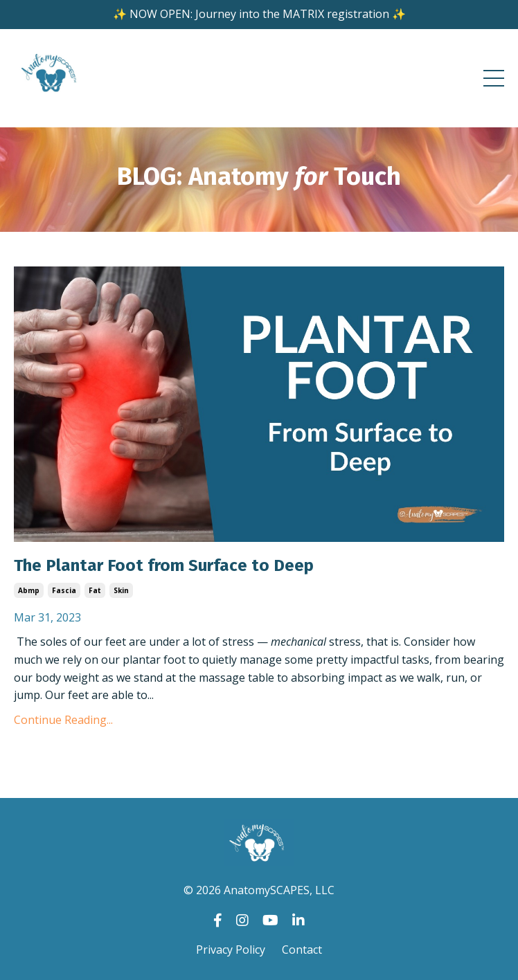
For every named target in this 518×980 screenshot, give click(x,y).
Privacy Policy (231, 950)
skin (121, 590)
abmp (29, 590)
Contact (302, 950)
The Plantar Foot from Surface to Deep (164, 565)
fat (95, 590)
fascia (64, 590)
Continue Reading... (63, 720)
